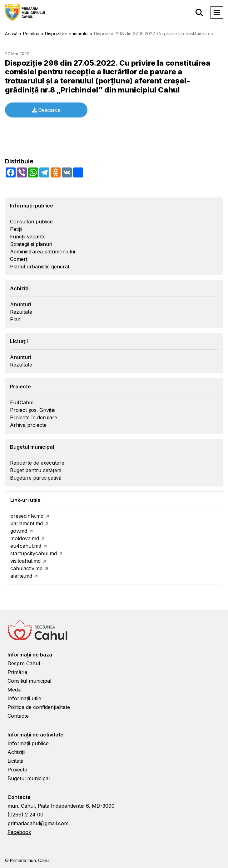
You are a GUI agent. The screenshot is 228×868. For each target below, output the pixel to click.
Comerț (19, 259)
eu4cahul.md (26, 546)
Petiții (16, 229)
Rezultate (21, 312)
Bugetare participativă (36, 478)
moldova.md (25, 538)
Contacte (18, 716)
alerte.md (21, 576)
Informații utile (24, 698)
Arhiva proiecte (28, 425)
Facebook (19, 832)
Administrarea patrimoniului (42, 252)
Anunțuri (20, 304)
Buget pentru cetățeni (36, 470)
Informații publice (28, 743)
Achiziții (16, 752)
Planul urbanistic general (40, 267)
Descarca (46, 110)
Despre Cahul (24, 663)
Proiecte (17, 770)
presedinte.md (27, 516)
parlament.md (27, 523)
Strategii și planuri (31, 244)
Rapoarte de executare (37, 463)
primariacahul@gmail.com (38, 823)
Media (15, 690)
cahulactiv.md (26, 568)
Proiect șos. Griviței (33, 410)
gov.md (19, 531)
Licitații (15, 761)
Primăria (17, 672)
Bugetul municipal (29, 778)
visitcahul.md (25, 561)
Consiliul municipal (29, 681)
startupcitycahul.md (34, 553)
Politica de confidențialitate (39, 707)
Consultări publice (31, 222)
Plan (15, 319)
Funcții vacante (28, 237)
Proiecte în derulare (34, 417)
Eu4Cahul (22, 402)
